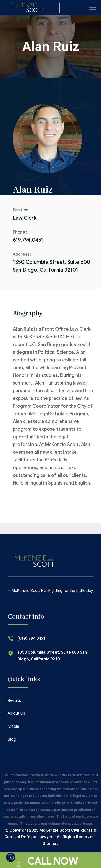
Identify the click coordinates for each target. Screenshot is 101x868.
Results (14, 701)
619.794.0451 (28, 240)
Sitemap (51, 844)
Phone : (20, 232)
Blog (12, 739)
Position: (21, 210)
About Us (16, 713)
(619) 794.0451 (31, 638)
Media (13, 726)
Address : (22, 254)
